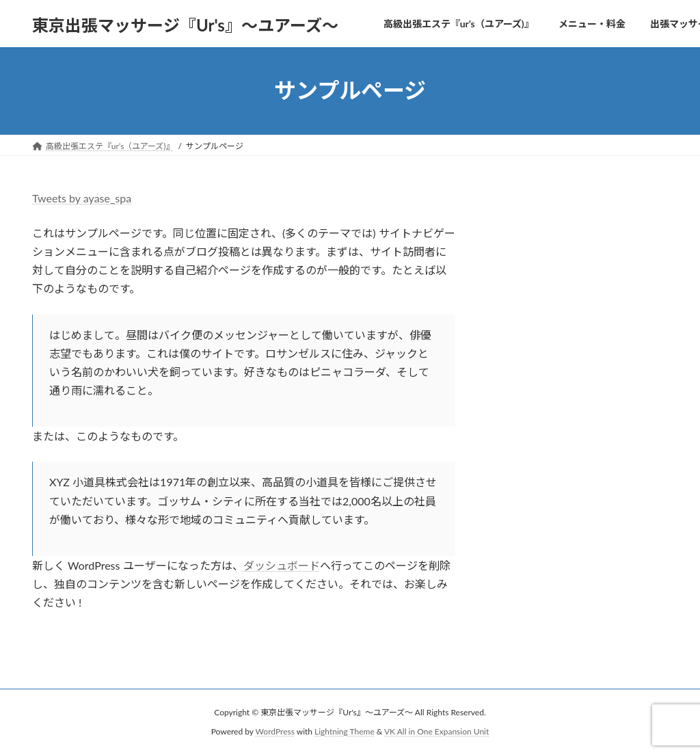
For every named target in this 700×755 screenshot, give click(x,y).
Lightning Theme (345, 731)
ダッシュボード (282, 565)
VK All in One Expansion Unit (436, 731)
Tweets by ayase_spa (82, 198)
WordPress (275, 731)
